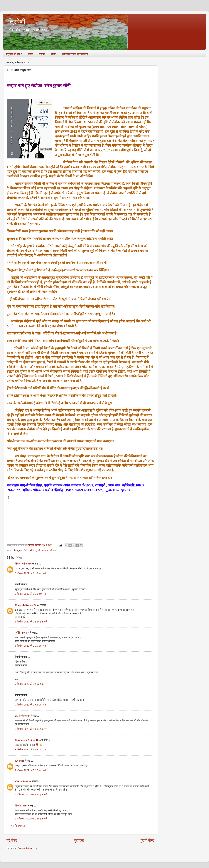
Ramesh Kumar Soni (27, 605)
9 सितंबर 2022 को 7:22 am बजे (30, 770)
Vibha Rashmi (23, 781)
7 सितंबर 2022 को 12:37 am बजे (31, 684)
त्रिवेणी (17, 22)
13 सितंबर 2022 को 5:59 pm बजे (31, 795)
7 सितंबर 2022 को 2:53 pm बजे (30, 705)
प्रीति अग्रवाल (22, 633)
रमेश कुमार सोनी (20, 550)
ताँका (31, 54)
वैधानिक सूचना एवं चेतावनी (75, 54)
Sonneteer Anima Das (28, 740)
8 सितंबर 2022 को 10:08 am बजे (31, 729)
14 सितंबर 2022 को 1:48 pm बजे (31, 819)
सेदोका (42, 54)
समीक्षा (31, 550)
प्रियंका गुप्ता (21, 806)
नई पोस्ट (12, 840)
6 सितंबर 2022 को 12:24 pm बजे (31, 622)
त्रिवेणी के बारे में (14, 54)
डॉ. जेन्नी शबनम (23, 716)
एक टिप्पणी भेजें (18, 826)
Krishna (20, 761)
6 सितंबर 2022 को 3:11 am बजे (30, 594)
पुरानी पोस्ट (148, 840)
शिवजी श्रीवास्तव (23, 564)
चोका (54, 54)
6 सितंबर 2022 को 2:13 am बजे (30, 573)
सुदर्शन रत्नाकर (42, 550)
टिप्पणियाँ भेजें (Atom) (27, 848)
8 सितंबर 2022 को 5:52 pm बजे (30, 749)
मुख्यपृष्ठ (79, 840)
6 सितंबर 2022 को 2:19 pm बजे (30, 646)
